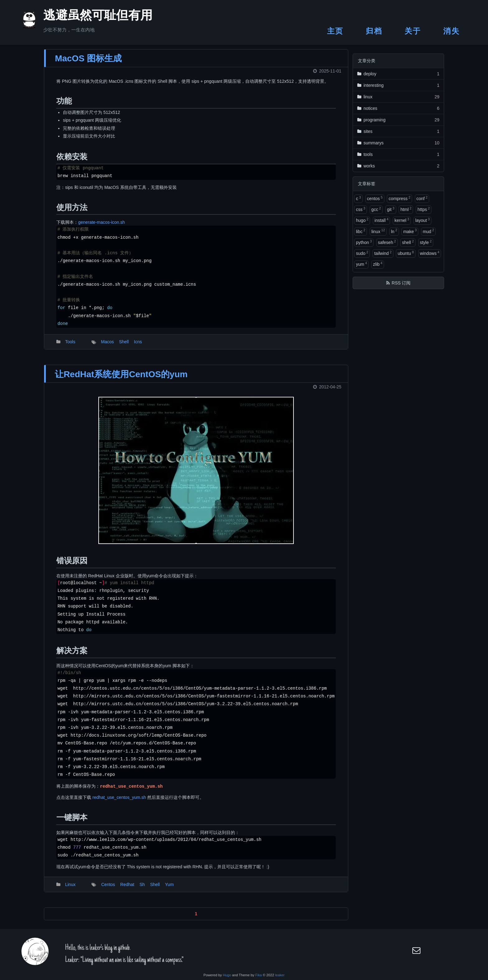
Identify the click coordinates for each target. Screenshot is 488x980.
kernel (402, 220)
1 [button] (196, 918)
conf (422, 198)
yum (361, 264)
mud (428, 231)
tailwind (383, 253)
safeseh (387, 242)
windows (430, 253)
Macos (107, 346)
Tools (70, 346)
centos (375, 198)
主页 (335, 31)
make (410, 231)
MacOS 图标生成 (88, 63)
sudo (362, 253)
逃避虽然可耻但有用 (90, 17)
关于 (413, 31)
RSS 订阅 (401, 283)
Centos (108, 889)
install (381, 220)
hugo (362, 220)
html (406, 209)
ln (394, 231)
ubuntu (406, 253)
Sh (142, 889)
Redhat (127, 889)
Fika (258, 975)
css (361, 209)
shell (408, 242)
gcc (376, 209)
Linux (70, 889)
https (424, 209)
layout (422, 220)
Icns (138, 346)
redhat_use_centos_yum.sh (119, 802)
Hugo (227, 975)
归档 (374, 31)
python (364, 242)
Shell (124, 346)
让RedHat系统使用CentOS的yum (121, 379)
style (426, 242)
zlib (378, 264)
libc (361, 231)
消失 (451, 31)
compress (400, 198)
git (391, 209)
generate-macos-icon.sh (101, 227)
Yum (169, 889)
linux (378, 231)
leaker (280, 975)
